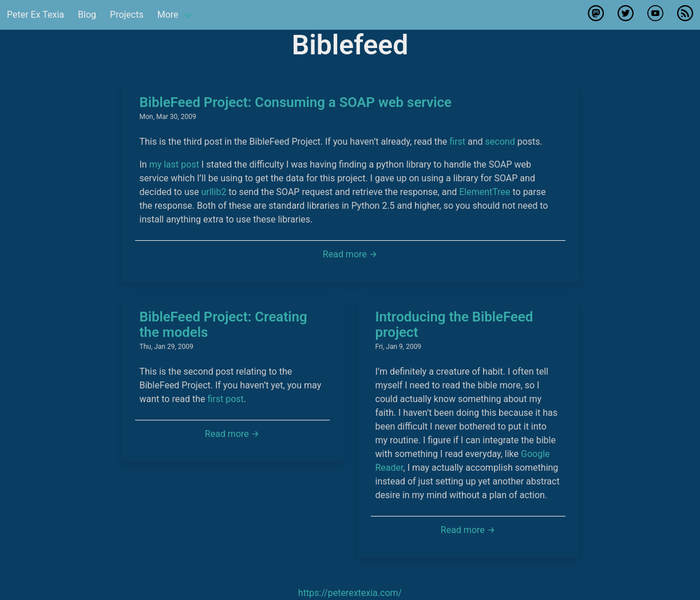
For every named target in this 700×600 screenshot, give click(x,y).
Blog (87, 15)
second (500, 142)
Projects (127, 15)
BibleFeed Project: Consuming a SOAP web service (296, 102)
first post (225, 399)
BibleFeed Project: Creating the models (224, 325)
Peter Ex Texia (35, 15)
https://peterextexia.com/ (350, 593)
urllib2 (213, 192)
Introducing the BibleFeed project (454, 325)
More (168, 15)
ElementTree (485, 192)
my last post (174, 164)
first (457, 142)
